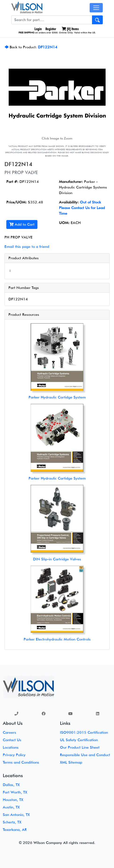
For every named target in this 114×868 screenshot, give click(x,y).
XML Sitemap (71, 762)
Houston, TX (13, 800)
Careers (9, 732)
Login (38, 29)
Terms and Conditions (21, 762)
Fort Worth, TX (15, 792)
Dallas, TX (11, 785)
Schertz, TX (12, 822)
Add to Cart (22, 224)
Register (51, 29)
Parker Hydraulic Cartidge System (57, 397)
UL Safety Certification (79, 740)
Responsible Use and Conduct (85, 755)
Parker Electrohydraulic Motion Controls (57, 639)
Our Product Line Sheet (80, 747)
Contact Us (12, 740)
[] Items (70, 29)
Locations (11, 747)
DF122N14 (48, 47)
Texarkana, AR (15, 830)
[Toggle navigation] (96, 8)
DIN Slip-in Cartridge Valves (57, 559)
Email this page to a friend (27, 247)
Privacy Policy (14, 755)
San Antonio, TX (16, 815)
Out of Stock (90, 202)
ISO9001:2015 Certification (84, 732)
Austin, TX (11, 807)
